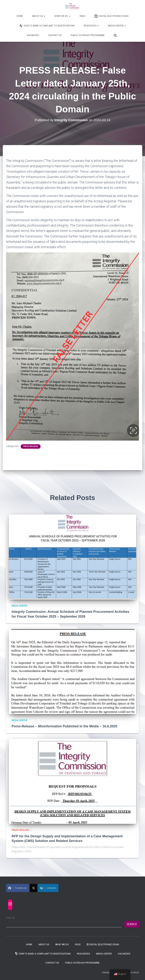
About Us (39, 16)
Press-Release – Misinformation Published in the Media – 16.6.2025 (64, 726)
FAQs (82, 16)
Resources (91, 26)
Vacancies (33, 35)
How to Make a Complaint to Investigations (47, 26)
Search (10, 918)
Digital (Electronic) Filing (111, 16)
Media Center (117, 26)
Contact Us (55, 35)
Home (20, 16)
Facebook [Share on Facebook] (18, 888)
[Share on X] (33, 888)
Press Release (31, 446)
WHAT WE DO (62, 16)
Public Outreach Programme (88, 35)
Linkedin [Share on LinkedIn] (48, 888)
